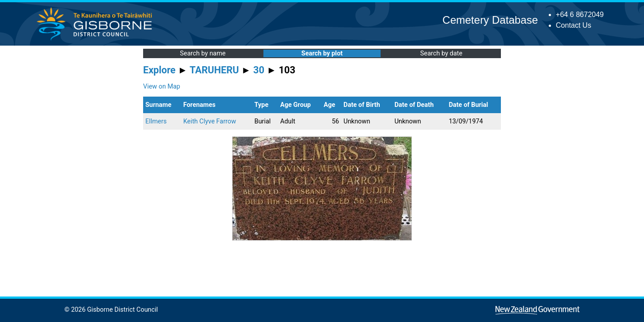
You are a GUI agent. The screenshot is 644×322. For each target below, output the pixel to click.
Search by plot (322, 53)
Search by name (203, 53)
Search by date (441, 53)
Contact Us (574, 25)
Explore (159, 70)
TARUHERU (214, 70)
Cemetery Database (490, 20)
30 (259, 70)
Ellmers (156, 121)
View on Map (162, 87)
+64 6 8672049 (580, 15)
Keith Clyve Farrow (210, 121)
